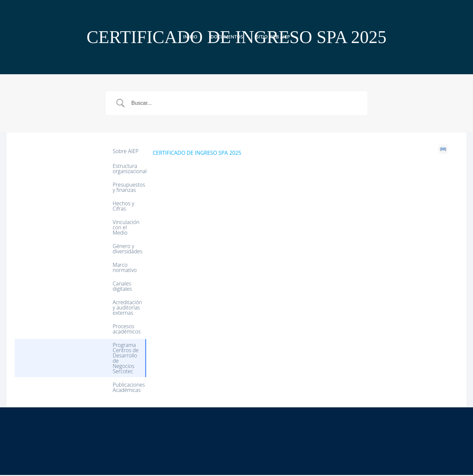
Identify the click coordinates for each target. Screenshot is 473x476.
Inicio (190, 36)
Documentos (227, 36)
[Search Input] (245, 104)
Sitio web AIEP (273, 36)
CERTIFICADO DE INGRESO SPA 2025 (197, 153)
